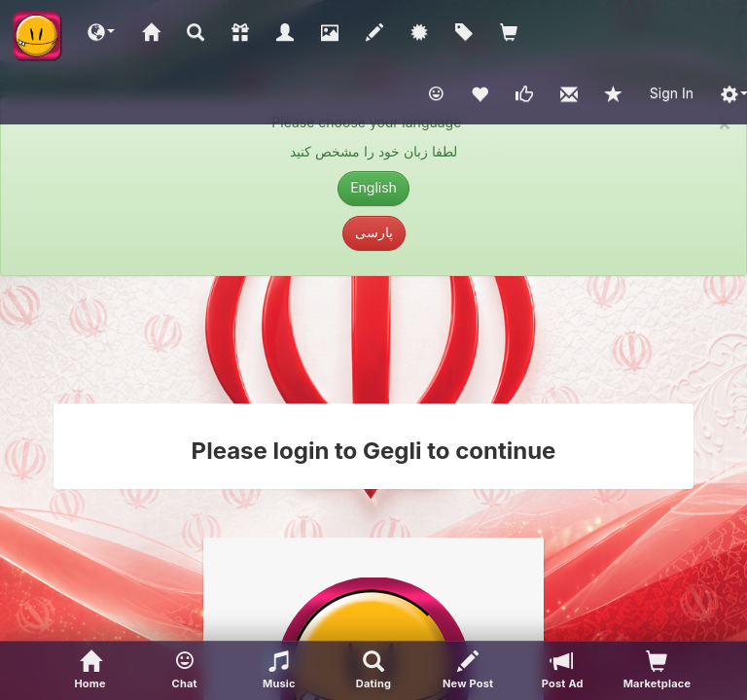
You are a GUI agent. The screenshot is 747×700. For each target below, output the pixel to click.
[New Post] (468, 671)
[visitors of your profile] (657, 671)
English (373, 187)
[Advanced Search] (373, 671)
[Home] (90, 671)
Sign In (672, 93)
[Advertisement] (373, 339)
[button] (101, 31)
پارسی (374, 232)
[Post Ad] (563, 671)
